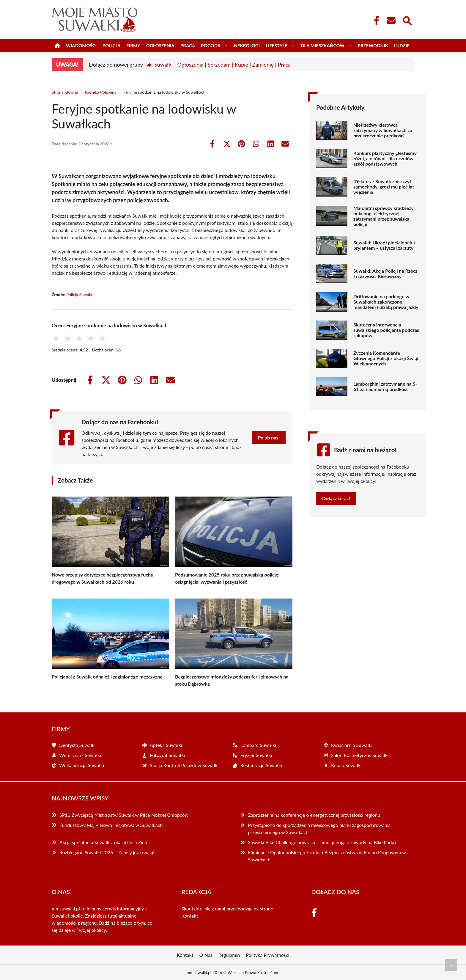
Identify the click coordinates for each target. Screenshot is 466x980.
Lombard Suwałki (258, 745)
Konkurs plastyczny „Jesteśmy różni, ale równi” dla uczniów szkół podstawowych (385, 158)
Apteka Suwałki (166, 745)
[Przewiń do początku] (451, 965)
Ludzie (402, 45)
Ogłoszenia (160, 45)
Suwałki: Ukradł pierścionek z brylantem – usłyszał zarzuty (384, 245)
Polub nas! (269, 438)
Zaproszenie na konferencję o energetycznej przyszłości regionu (314, 815)
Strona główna (65, 92)
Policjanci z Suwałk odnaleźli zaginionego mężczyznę (107, 677)
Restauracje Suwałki (261, 765)
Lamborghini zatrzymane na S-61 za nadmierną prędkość (385, 387)
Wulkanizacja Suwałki (82, 765)
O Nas (206, 955)
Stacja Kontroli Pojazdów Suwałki (184, 765)
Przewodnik (373, 45)
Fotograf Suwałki (167, 755)
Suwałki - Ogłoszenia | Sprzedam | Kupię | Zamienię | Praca (222, 65)
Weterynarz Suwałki (80, 755)
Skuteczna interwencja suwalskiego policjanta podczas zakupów (386, 330)
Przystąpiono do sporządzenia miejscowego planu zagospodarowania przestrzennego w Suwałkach (319, 829)
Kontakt (190, 916)
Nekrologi (247, 45)
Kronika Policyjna (101, 92)
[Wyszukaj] (407, 20)
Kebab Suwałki (346, 765)
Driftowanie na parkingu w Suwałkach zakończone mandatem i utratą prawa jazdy (386, 302)
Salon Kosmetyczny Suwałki (360, 755)
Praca (188, 45)
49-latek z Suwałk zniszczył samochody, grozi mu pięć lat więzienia (384, 187)
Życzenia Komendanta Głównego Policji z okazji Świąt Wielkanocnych (386, 358)
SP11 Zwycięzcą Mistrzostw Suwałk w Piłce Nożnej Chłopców (124, 815)
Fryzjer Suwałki (256, 755)
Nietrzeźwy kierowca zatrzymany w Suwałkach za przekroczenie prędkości (383, 130)
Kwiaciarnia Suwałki (352, 745)
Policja (111, 45)
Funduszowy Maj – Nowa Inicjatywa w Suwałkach (111, 825)
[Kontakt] (391, 21)
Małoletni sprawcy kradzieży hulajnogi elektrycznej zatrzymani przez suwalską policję (383, 216)
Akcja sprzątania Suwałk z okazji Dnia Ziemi (105, 842)
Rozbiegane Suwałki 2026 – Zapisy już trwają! (107, 852)
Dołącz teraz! (336, 498)
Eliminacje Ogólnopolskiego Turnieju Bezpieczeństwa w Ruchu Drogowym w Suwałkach (327, 856)
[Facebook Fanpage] (375, 21)
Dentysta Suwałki (77, 745)
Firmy (133, 45)
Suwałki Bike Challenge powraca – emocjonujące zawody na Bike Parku (322, 842)
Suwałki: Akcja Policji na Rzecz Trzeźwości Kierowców (385, 274)
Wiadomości (81, 45)
